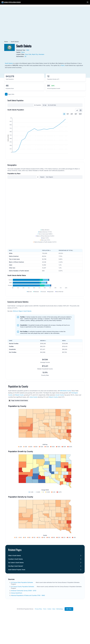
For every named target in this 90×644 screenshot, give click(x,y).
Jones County (33, 419)
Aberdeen (41, 54)
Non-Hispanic (50, 187)
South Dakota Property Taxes (17, 592)
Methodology (60, 631)
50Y (76, 114)
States (6, 42)
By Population (38, 105)
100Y (80, 114)
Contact (49, 631)
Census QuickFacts (17, 615)
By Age (45, 105)
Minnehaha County (66, 413)
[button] (88, 2)
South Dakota (9, 63)
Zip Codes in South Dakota (16, 585)
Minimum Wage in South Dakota (22, 333)
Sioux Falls (28, 54)
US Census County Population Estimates (23, 608)
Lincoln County (60, 417)
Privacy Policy (38, 631)
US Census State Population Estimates (22, 604)
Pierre (23, 52)
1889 (28, 50)
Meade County (19, 417)
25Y (72, 114)
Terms (45, 631)
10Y (68, 114)
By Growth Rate (52, 105)
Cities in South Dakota (15, 577)
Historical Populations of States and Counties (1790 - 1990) (28, 617)
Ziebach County (53, 419)
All (64, 114)
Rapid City (35, 54)
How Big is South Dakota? (16, 588)
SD (25, 56)
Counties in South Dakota (15, 581)
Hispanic (42, 187)
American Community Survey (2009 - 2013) (24, 613)
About (54, 631)
